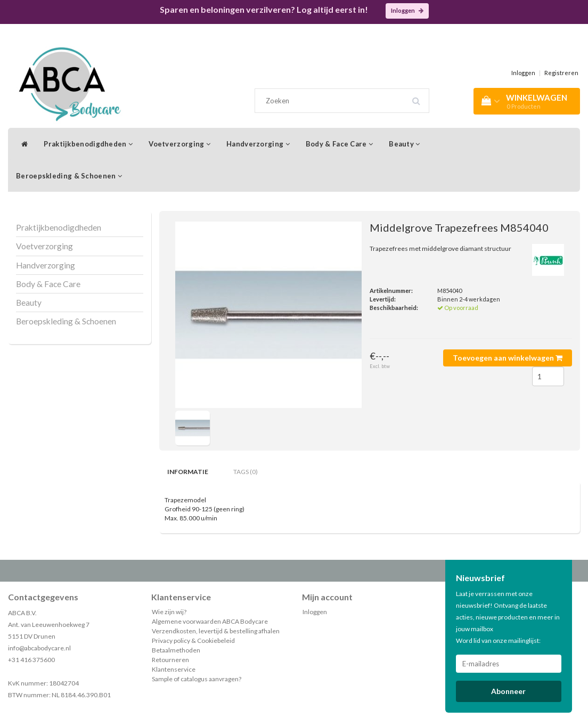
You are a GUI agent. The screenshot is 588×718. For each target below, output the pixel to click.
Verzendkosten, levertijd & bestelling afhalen (216, 631)
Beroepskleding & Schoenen (69, 176)
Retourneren (170, 660)
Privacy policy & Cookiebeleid (193, 641)
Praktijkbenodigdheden (88, 144)
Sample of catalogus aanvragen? (197, 679)
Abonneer (508, 691)
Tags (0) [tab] (246, 472)
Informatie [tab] (188, 472)
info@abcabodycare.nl (39, 648)
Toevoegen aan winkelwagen (508, 358)
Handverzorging (258, 144)
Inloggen (407, 10)
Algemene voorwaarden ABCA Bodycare (210, 621)
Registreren (561, 73)
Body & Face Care (339, 144)
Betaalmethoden (176, 650)
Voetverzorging (179, 144)
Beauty (404, 144)
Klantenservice (174, 669)
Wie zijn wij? (169, 612)
